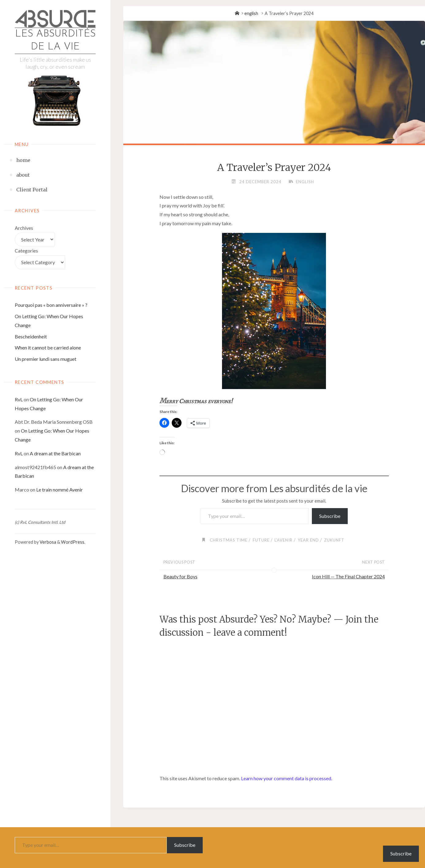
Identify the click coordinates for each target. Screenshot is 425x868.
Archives (24, 228)
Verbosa (47, 542)
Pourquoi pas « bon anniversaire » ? (51, 305)
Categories (26, 251)
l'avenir (283, 540)
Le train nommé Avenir (59, 490)
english (251, 13)
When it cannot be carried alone (48, 347)
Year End (308, 540)
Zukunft (334, 540)
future (261, 540)
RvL (19, 399)
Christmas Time (229, 540)
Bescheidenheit (31, 336)
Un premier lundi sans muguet (46, 359)
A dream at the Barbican (55, 453)
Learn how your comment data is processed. (287, 778)
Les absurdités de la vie (55, 41)
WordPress (73, 542)
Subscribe (330, 516)
